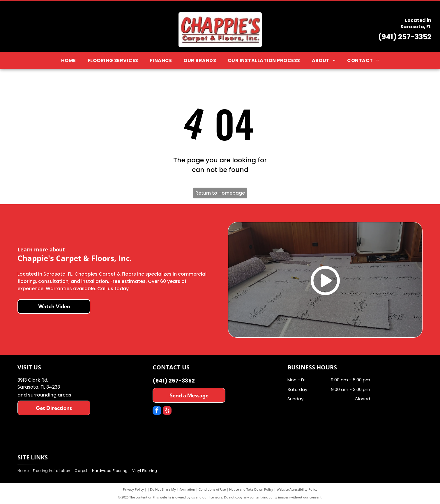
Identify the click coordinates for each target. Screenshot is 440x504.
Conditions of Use (212, 489)
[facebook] (157, 411)
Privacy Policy (133, 489)
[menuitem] (69, 61)
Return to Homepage (220, 193)
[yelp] (167, 411)
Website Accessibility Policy (297, 489)
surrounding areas (50, 395)
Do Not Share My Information (173, 489)
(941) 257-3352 (405, 37)
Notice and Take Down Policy (251, 489)
